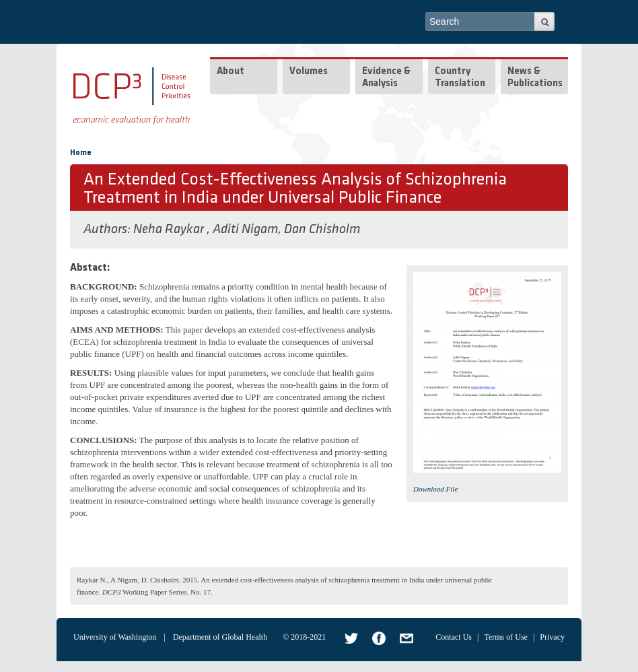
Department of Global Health (220, 637)
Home (81, 153)
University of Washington (115, 637)
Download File (435, 489)
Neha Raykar (170, 230)
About (231, 72)
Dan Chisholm (322, 230)
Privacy (552, 637)
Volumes (309, 72)
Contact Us (454, 637)
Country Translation (460, 78)
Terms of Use (505, 637)
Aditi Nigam (245, 230)
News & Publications (535, 78)
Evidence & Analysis (386, 78)
